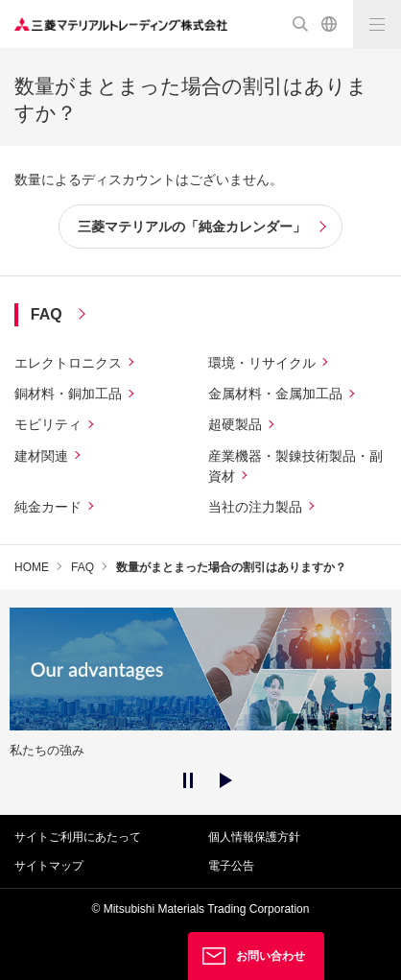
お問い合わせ (271, 956)
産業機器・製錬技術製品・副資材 (295, 466)
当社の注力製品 (255, 507)
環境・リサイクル (262, 363)
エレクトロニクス (68, 363)
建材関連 (41, 456)
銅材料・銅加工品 (68, 394)
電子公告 (231, 866)
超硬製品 (235, 424)
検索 (300, 24)
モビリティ (48, 424)
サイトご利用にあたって (78, 837)
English (329, 24)
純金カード (48, 507)
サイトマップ (49, 866)
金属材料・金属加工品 (275, 394)
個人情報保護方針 (254, 837)
